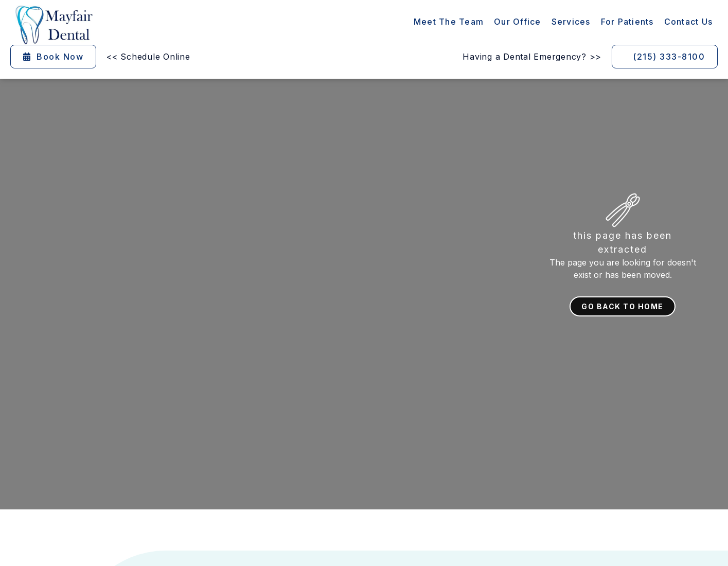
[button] (571, 22)
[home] (54, 25)
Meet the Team (449, 22)
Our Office (518, 22)
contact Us (689, 22)
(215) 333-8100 (669, 57)
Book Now (53, 57)
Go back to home (623, 306)
